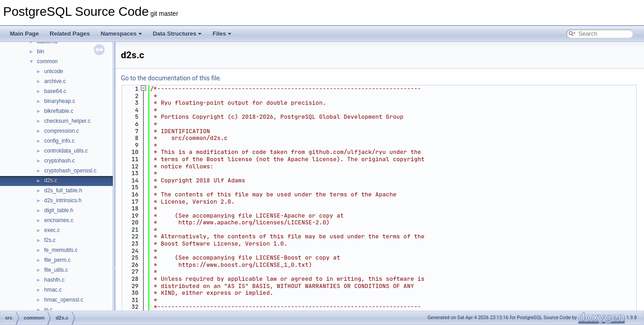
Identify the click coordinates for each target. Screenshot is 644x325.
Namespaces (121, 34)
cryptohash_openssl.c (70, 171)
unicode (54, 71)
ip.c (48, 310)
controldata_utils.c (66, 151)
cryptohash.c (60, 161)
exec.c (52, 230)
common (47, 61)
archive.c (55, 81)
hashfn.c (54, 280)
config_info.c (59, 141)
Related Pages (70, 34)
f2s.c (50, 240)
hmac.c (53, 290)
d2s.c (51, 181)
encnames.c (59, 220)
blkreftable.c (59, 111)
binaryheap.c (60, 101)
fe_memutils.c (61, 250)
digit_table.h (59, 210)
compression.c (62, 131)
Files (222, 34)
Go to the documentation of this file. (171, 78)
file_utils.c (56, 270)
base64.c (55, 91)
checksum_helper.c (67, 121)
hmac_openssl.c (64, 300)
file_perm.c (57, 260)
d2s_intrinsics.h (63, 200)
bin (41, 51)
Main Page (24, 34)
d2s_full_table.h (63, 190)
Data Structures (177, 34)
